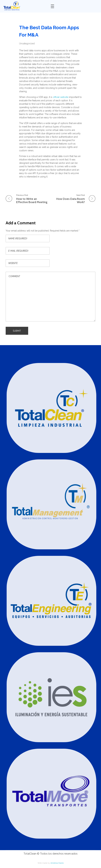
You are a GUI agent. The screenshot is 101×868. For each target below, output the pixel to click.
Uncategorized (27, 44)
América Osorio (57, 863)
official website (61, 97)
